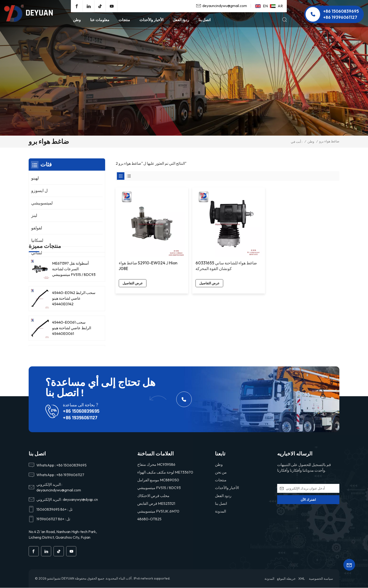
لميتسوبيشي (42, 203)
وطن (77, 20)
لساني (37, 253)
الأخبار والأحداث (151, 20)
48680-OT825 (149, 519)
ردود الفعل (181, 20)
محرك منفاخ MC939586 (156, 464)
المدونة (220, 511)
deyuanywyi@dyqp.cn (80, 499)
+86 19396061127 (340, 17)
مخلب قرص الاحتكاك (153, 496)
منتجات (124, 20)
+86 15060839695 (341, 11)
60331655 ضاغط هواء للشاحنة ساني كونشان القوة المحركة (195, 249)
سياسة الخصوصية (321, 579)
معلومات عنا (100, 20)
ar (276, 6)
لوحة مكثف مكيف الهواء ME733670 (165, 472)
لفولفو (37, 228)
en (261, 6)
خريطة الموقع (286, 579)
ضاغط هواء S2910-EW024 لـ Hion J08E (138, 246)
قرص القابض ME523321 (156, 503)
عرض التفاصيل (133, 263)
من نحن (221, 472)
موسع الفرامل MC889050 (158, 480)
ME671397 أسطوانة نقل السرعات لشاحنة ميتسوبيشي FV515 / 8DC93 (74, 309)
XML (302, 579)
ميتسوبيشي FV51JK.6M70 (158, 511)
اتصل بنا (205, 20)
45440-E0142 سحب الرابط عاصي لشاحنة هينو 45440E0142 (74, 338)
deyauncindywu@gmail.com (225, 6)
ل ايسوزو (39, 190)
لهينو (35, 178)
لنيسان (37, 265)
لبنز (34, 215)
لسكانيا (37, 240)
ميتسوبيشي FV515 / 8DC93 (159, 488)
